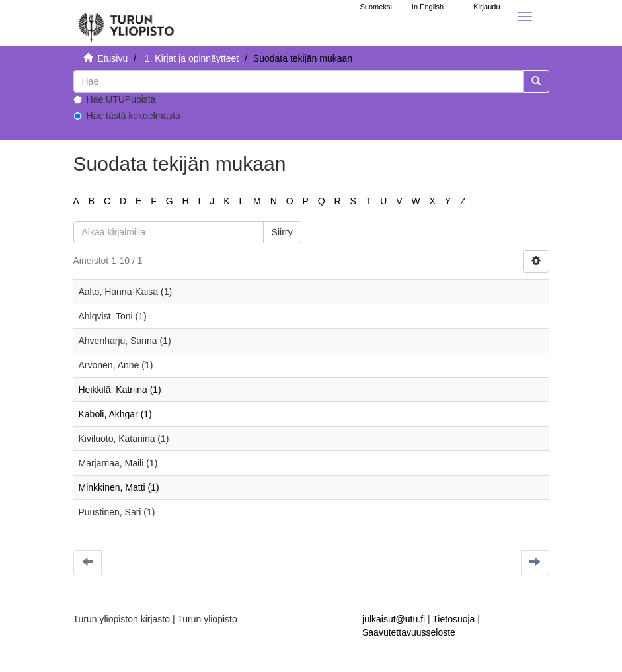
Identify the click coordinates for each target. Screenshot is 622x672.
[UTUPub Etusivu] (126, 23)
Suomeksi (376, 7)
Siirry (282, 232)
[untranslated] (298, 81)
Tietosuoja (453, 619)
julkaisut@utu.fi (394, 619)
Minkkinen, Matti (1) (119, 487)
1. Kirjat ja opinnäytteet (192, 58)
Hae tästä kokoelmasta (127, 116)
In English (428, 7)
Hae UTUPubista (115, 99)
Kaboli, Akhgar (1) (115, 414)
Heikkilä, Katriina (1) (120, 390)
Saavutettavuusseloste (409, 632)
